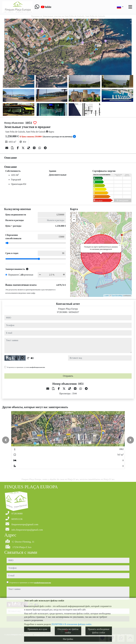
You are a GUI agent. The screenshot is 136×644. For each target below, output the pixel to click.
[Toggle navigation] (130, 7)
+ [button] (74, 216)
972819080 (62, 312)
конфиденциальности (37, 367)
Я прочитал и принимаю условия (26, 367)
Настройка (68, 639)
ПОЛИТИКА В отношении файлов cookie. (72, 624)
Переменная (27, 275)
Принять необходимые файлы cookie (99, 631)
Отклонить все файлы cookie (68, 631)
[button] (6, 440)
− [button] (74, 220)
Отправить (68, 376)
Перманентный (15, 275)
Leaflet (107, 296)
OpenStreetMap (117, 296)
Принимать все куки (37, 629)
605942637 (74, 312)
